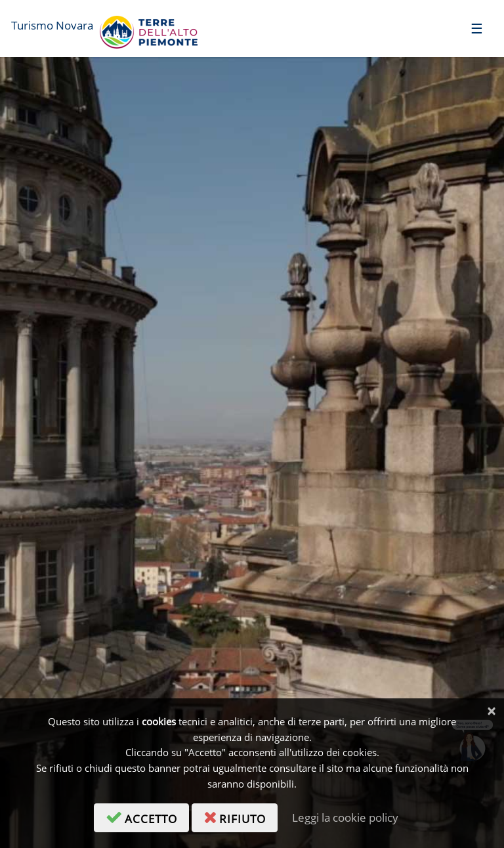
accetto (147, 816)
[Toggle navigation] (477, 28)
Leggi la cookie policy (345, 817)
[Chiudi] (491, 711)
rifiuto (241, 816)
